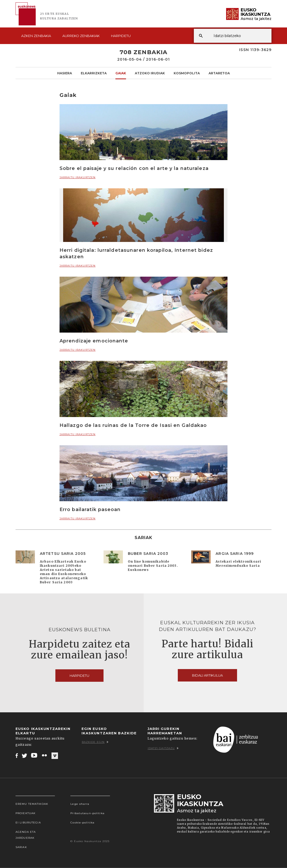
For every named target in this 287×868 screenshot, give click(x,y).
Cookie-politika (82, 823)
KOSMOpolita (187, 73)
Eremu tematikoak (32, 804)
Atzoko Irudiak (150, 73)
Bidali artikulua (207, 675)
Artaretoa (219, 73)
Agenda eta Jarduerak (26, 835)
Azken (36, 36)
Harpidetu (121, 36)
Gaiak (121, 73)
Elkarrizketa (94, 73)
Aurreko (81, 36)
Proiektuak (25, 813)
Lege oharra (80, 804)
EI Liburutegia (28, 823)
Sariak (21, 847)
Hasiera (65, 73)
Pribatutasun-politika (87, 813)
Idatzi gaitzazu (163, 748)
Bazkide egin (95, 742)
